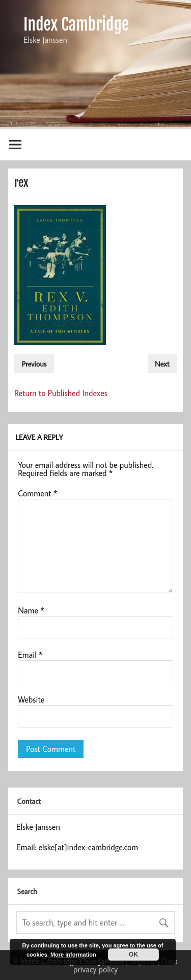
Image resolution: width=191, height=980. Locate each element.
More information (73, 955)
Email (30, 655)
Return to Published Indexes (61, 393)
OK (133, 955)
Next (162, 364)
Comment (37, 493)
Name (31, 610)
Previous (34, 364)
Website (31, 699)
